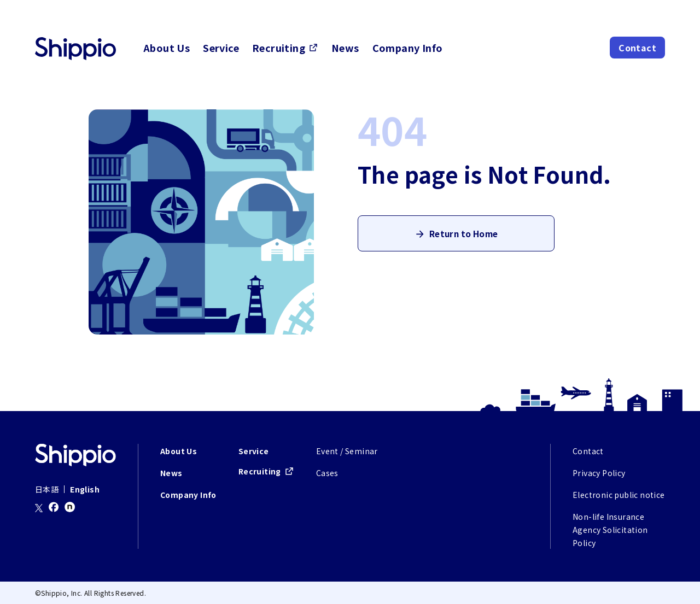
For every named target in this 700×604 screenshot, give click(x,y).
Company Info (408, 48)
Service (221, 48)
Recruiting (279, 48)
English (85, 489)
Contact (637, 48)
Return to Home (464, 238)
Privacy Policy (599, 473)
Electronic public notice (619, 495)
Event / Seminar (347, 451)
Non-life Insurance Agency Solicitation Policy (610, 530)
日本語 (47, 489)
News (345, 48)
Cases (327, 473)
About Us (167, 48)
